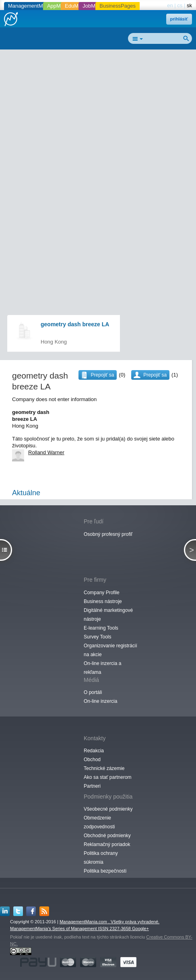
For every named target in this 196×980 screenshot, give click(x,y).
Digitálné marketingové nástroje (108, 615)
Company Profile (102, 593)
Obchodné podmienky (107, 836)
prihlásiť (179, 19)
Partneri (92, 786)
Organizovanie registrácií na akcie (110, 650)
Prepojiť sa (155, 375)
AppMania (59, 6)
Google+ (140, 929)
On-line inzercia (100, 701)
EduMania (77, 6)
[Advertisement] (98, 153)
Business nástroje (103, 601)
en (170, 5)
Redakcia (94, 751)
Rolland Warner (46, 452)
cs (180, 5)
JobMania (94, 6)
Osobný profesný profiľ (108, 534)
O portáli (93, 692)
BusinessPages (118, 6)
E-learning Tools (101, 628)
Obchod (92, 760)
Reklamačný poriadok (107, 844)
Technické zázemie (104, 768)
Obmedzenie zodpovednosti (99, 822)
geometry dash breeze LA (75, 324)
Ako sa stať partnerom (108, 777)
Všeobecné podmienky (108, 809)
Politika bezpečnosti (105, 871)
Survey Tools (97, 637)
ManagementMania (30, 6)
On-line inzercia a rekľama (102, 668)
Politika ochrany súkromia (101, 858)
